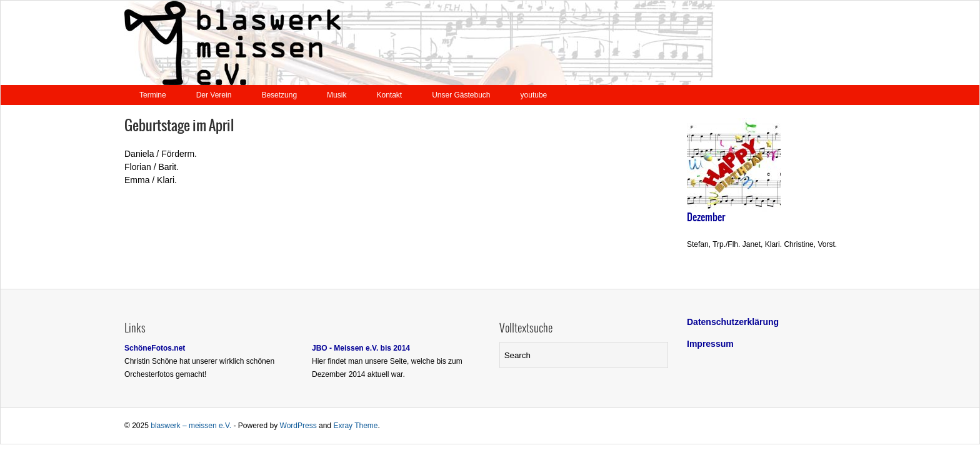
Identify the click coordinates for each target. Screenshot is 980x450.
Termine (153, 95)
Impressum (710, 344)
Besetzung (279, 95)
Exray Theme (355, 426)
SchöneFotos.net (155, 348)
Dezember (706, 217)
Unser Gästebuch (461, 95)
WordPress (298, 426)
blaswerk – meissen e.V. (191, 426)
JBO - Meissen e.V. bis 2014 (361, 348)
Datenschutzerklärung (733, 322)
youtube (534, 95)
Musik (337, 95)
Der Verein (214, 95)
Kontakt (389, 95)
